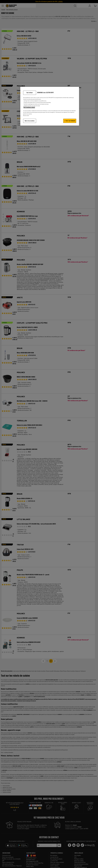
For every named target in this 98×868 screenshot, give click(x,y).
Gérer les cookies (30, 121)
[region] (50, 106)
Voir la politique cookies (29, 107)
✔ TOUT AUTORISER (70, 121)
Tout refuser (30, 93)
